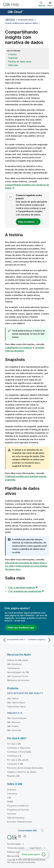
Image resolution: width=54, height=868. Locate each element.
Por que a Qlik (14, 744)
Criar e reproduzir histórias (21, 587)
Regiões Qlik (13, 776)
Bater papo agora (31, 854)
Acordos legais (14, 844)
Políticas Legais (14, 852)
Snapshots (13, 58)
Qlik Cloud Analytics (17, 718)
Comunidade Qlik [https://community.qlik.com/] (27, 830)
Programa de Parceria (18, 810)
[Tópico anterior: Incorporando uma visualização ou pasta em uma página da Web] (14, 640)
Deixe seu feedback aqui (21, 628)
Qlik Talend (13, 698)
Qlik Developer (15, 664)
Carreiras (12, 814)
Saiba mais (13, 65)
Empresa (12, 790)
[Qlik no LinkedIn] (19, 836)
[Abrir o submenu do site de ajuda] (4, 12)
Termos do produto (16, 848)
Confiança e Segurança (19, 748)
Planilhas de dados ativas (20, 62)
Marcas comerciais (16, 856)
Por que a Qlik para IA (18, 760)
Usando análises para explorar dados (21, 23)
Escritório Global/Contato (20, 822)
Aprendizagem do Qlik (18, 672)
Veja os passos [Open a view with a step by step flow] (26, 222)
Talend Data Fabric (16, 707)
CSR (9, 798)
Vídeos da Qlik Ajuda (17, 660)
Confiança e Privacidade (19, 752)
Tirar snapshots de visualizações (25, 591)
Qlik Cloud (15, 12)
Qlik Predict (13, 726)
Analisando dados (26, 20)
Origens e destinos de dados (22, 772)
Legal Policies (35, 848)
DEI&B (10, 802)
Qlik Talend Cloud (16, 703)
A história (12, 54)
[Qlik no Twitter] (42, 830)
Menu (50, 5)
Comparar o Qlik (15, 764)
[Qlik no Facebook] (25, 836)
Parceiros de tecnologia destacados (25, 768)
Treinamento (14, 668)
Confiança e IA (14, 756)
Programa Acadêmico (18, 806)
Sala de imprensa (16, 818)
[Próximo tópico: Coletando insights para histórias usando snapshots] (40, 640)
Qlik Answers (14, 722)
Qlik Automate (14, 730)
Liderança (12, 794)
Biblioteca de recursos (18, 680)
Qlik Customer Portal (17, 676)
